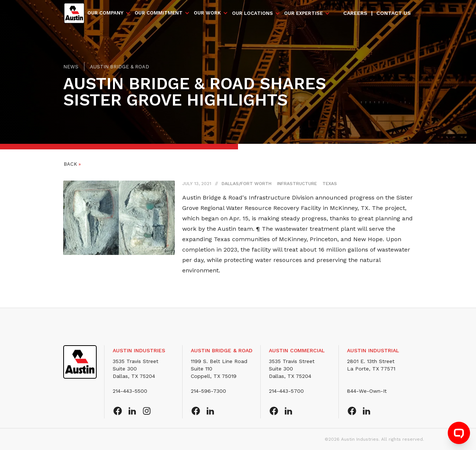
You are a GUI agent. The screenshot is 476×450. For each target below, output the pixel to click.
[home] (74, 13)
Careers (355, 13)
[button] (109, 13)
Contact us (394, 13)
